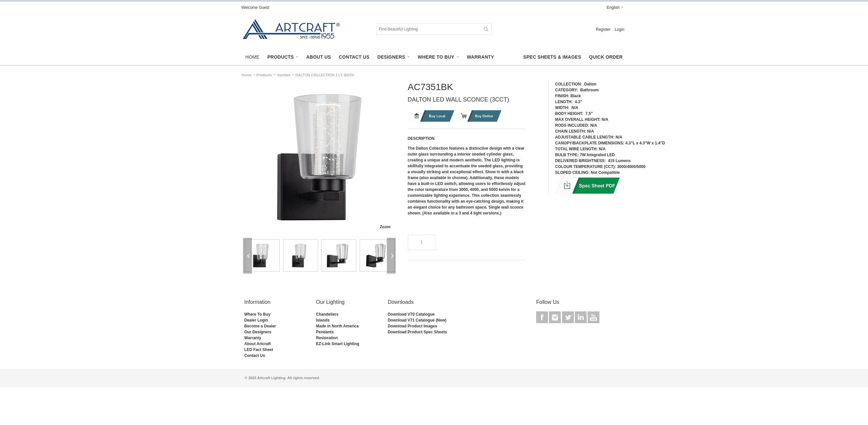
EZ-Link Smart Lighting (338, 344)
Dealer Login (256, 320)
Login (620, 29)
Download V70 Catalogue (411, 314)
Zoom (385, 227)
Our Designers (258, 332)
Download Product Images (413, 326)
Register (603, 29)
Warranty (253, 338)
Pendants (325, 332)
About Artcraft (258, 344)
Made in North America (337, 326)
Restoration (327, 338)
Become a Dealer (260, 326)
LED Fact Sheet (259, 350)
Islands (323, 320)
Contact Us (255, 356)
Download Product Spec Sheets (417, 332)
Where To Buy (257, 314)
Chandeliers (327, 314)
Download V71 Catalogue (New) (417, 320)
